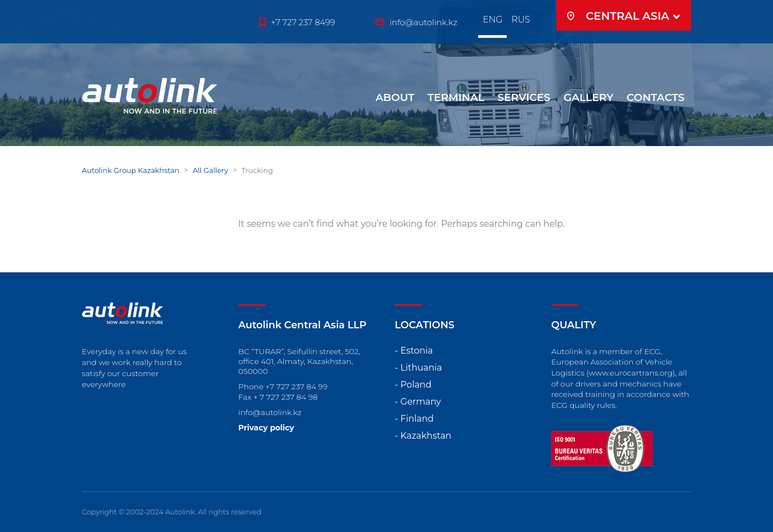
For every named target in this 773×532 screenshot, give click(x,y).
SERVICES (524, 97)
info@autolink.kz (270, 412)
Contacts (656, 97)
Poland (416, 385)
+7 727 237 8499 (303, 22)
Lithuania (421, 368)
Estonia (416, 351)
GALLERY (589, 97)
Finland (417, 419)
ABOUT (395, 97)
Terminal (456, 97)
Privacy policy (266, 428)
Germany (421, 402)
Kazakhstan (426, 436)
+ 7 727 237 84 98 (286, 397)
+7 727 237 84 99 (297, 387)
